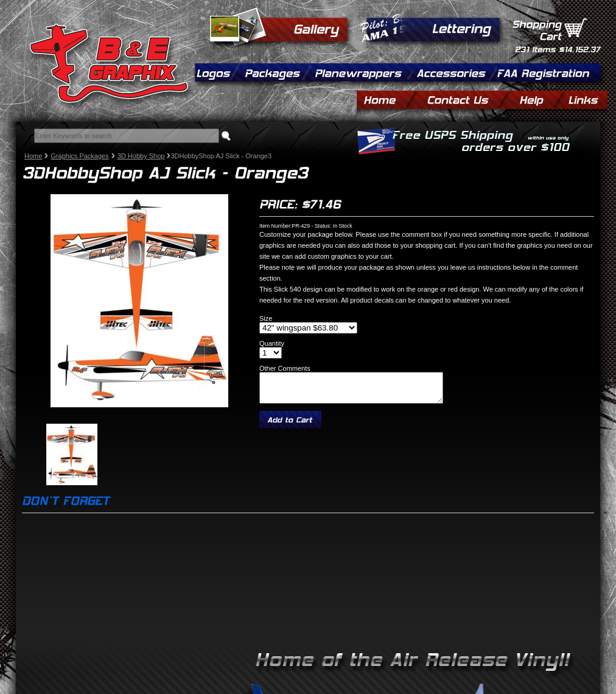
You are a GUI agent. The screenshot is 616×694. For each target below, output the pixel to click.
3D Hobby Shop (141, 156)
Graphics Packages (79, 156)
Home (33, 156)
